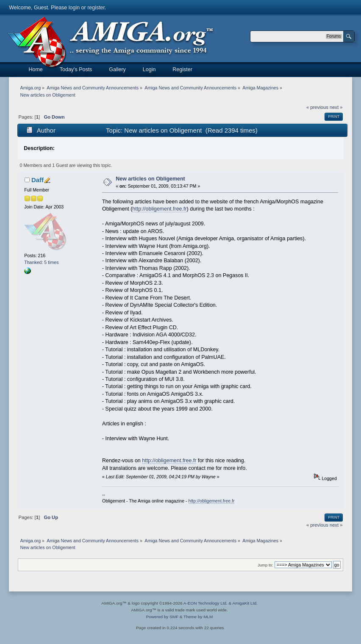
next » (336, 107)
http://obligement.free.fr (159, 209)
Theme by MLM (198, 617)
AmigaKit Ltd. (245, 603)
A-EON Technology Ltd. (205, 603)
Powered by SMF (162, 617)
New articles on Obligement (150, 179)
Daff (37, 180)
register (96, 8)
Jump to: (265, 565)
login (74, 8)
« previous (317, 107)
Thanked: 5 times (41, 262)
